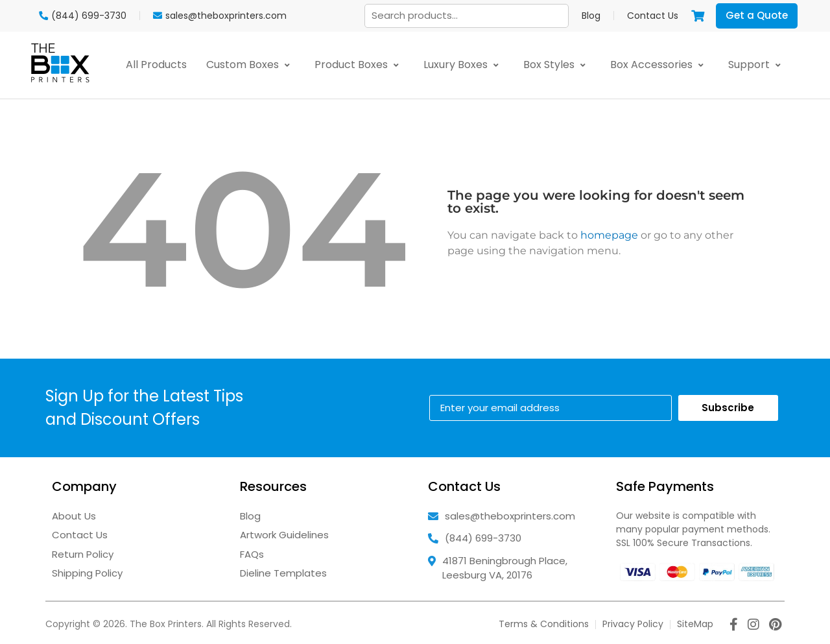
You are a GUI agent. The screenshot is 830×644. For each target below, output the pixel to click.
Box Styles (557, 65)
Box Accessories (659, 65)
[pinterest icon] (775, 626)
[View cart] (698, 16)
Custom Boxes (251, 65)
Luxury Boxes (464, 65)
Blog (591, 16)
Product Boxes (359, 65)
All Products (156, 65)
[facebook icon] (734, 626)
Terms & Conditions (544, 624)
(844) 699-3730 (483, 538)
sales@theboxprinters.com (510, 516)
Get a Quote (757, 15)
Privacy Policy (633, 624)
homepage (609, 235)
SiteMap (695, 624)
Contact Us (653, 16)
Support (757, 65)
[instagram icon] (753, 626)
